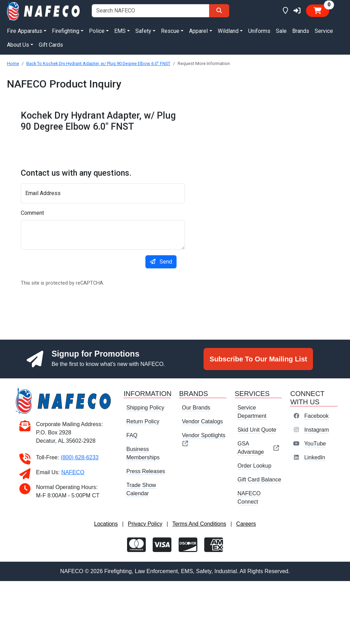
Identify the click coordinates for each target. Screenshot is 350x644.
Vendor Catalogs (202, 421)
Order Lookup (254, 466)
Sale (281, 31)
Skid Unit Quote (257, 430)
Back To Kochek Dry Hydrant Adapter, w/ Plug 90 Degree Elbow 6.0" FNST (98, 63)
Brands (301, 31)
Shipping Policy (145, 408)
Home (13, 63)
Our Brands (196, 408)
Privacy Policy (145, 524)
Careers (246, 524)
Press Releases (146, 471)
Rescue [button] (170, 31)
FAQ (132, 435)
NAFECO (73, 472)
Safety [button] (143, 31)
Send (161, 262)
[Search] (219, 11)
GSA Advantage (258, 448)
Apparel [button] (198, 31)
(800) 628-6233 (79, 457)
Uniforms (259, 31)
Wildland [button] (228, 31)
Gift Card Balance (259, 480)
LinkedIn (315, 457)
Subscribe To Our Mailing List (258, 359)
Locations (106, 524)
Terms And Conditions (199, 524)
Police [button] (97, 31)
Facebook (316, 416)
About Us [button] (18, 45)
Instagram (317, 430)
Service (324, 31)
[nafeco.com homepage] (44, 10)
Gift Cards (51, 45)
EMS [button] (120, 31)
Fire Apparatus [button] (25, 31)
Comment (32, 213)
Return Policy (143, 421)
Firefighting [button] (66, 31)
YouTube (315, 444)
